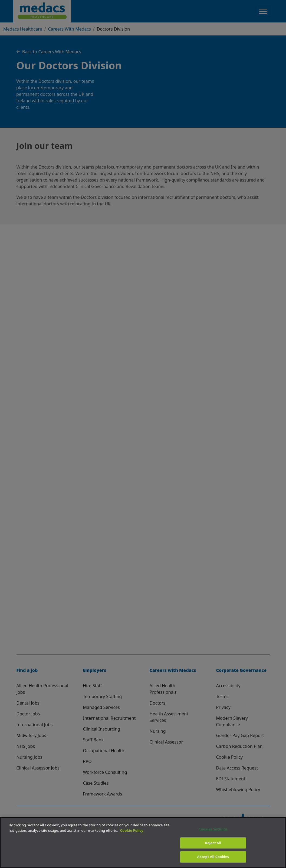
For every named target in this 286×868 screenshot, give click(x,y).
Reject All (213, 843)
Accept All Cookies (213, 857)
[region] (143, 843)
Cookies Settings (213, 829)
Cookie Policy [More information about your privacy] (132, 830)
